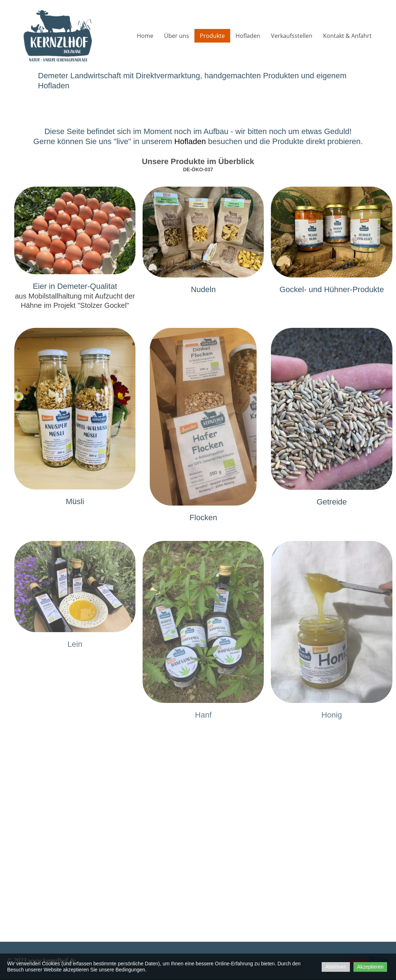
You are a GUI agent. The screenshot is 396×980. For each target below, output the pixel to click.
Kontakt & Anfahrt (347, 36)
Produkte (212, 36)
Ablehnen (336, 967)
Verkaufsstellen (292, 36)
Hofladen (248, 36)
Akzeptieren (370, 967)
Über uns (177, 36)
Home (145, 36)
